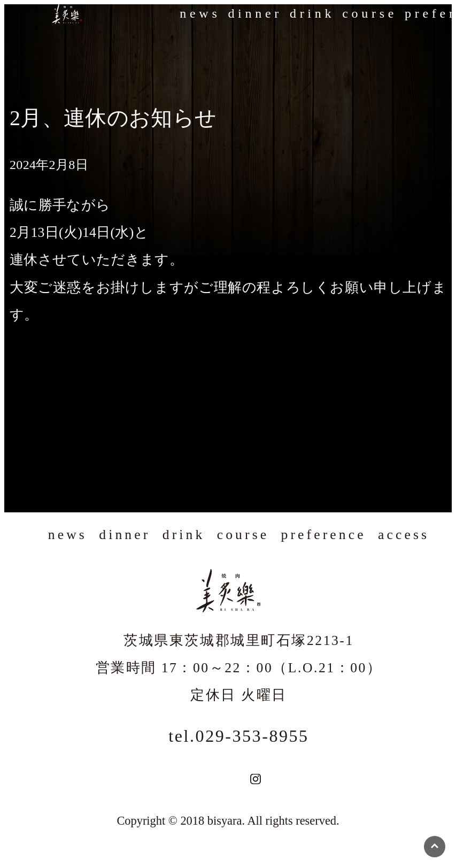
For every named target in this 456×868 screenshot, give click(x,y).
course (370, 13)
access (404, 535)
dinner (255, 13)
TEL (222, 779)
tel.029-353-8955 (238, 736)
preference (324, 535)
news (200, 13)
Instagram (255, 779)
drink (312, 13)
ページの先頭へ (435, 847)
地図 (238, 779)
